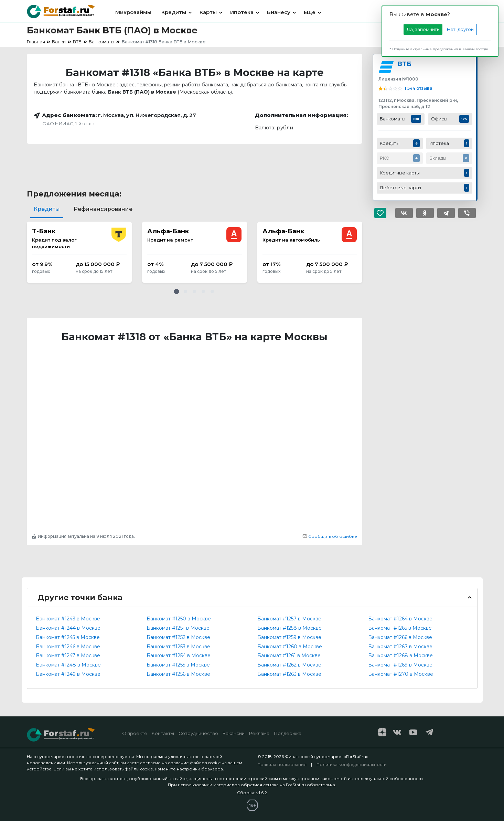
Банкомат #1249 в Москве (68, 674)
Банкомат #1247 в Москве (68, 655)
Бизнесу (279, 12)
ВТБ (404, 64)
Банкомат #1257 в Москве (289, 619)
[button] (176, 291)
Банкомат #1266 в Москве (400, 637)
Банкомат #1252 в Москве (178, 637)
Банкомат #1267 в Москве (400, 647)
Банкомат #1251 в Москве (178, 628)
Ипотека (242, 12)
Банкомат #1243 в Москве (68, 619)
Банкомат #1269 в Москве (400, 665)
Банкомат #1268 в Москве (400, 655)
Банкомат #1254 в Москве (179, 655)
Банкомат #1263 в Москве (289, 674)
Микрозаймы (133, 12)
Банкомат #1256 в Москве (178, 674)
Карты (208, 12)
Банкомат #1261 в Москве (289, 655)
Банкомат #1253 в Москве (178, 647)
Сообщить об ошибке (330, 536)
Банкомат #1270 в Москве (401, 674)
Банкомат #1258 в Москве (289, 628)
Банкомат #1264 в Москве (400, 619)
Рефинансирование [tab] (103, 209)
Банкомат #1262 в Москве (289, 665)
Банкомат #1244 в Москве (68, 628)
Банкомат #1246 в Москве (68, 647)
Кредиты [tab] (47, 209)
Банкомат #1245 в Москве (68, 637)
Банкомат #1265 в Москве (400, 628)
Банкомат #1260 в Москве (290, 647)
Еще (310, 12)
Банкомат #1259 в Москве (289, 637)
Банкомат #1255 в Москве (178, 665)
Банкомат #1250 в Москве (179, 619)
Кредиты (174, 12)
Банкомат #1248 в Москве (68, 665)
